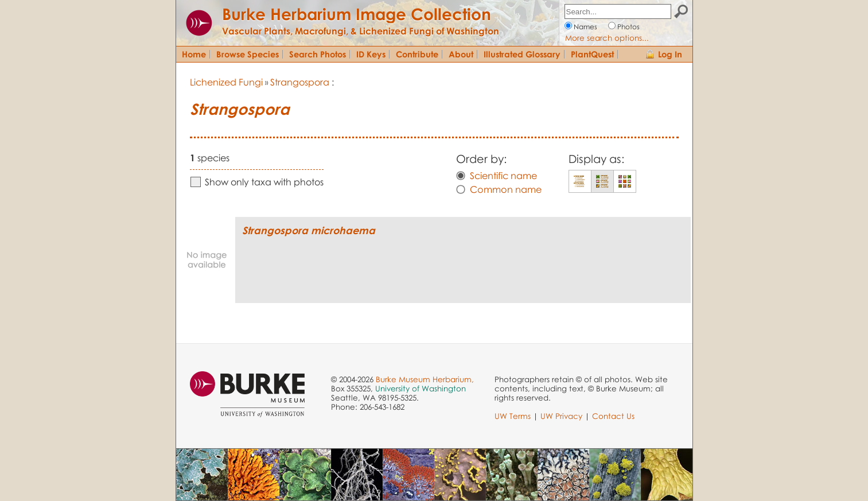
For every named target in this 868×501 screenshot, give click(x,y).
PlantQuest (592, 54)
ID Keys (371, 54)
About (461, 54)
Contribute (417, 54)
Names (585, 27)
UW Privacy (561, 416)
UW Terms (513, 416)
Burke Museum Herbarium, (425, 379)
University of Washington (421, 389)
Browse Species (248, 54)
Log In (670, 54)
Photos (628, 27)
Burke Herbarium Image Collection (357, 14)
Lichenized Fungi (226, 82)
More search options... (607, 38)
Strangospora (300, 82)
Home (194, 54)
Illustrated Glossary (522, 54)
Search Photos (318, 54)
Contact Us (613, 416)
